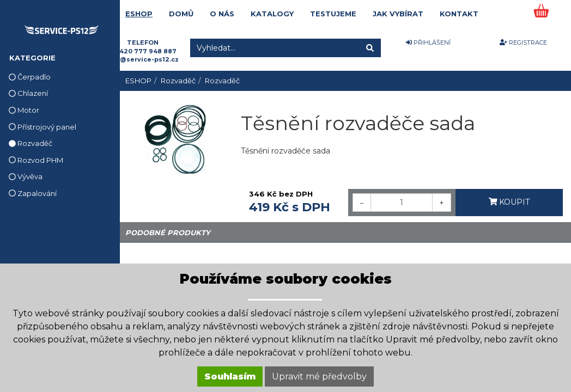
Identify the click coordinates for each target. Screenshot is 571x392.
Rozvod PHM (36, 160)
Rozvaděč (31, 143)
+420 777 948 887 (146, 51)
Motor (24, 110)
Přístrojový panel (42, 127)
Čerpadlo (30, 77)
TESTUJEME (333, 14)
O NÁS (222, 14)
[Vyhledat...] (275, 48)
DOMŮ (181, 14)
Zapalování (33, 193)
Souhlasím (230, 376)
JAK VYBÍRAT (398, 14)
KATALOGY (272, 14)
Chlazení (28, 93)
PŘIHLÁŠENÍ (428, 42)
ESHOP (139, 14)
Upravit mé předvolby (319, 376)
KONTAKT (459, 14)
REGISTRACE (523, 42)
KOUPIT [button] (509, 202)
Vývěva (26, 176)
